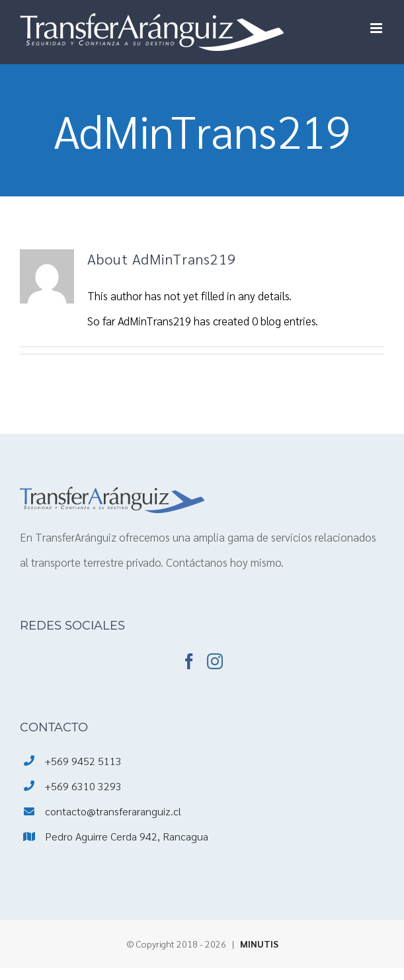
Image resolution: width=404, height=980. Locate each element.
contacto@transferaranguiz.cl (113, 811)
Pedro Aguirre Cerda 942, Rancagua (127, 836)
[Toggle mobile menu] (377, 28)
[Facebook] (189, 661)
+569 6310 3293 (83, 786)
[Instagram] (215, 661)
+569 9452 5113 (83, 761)
